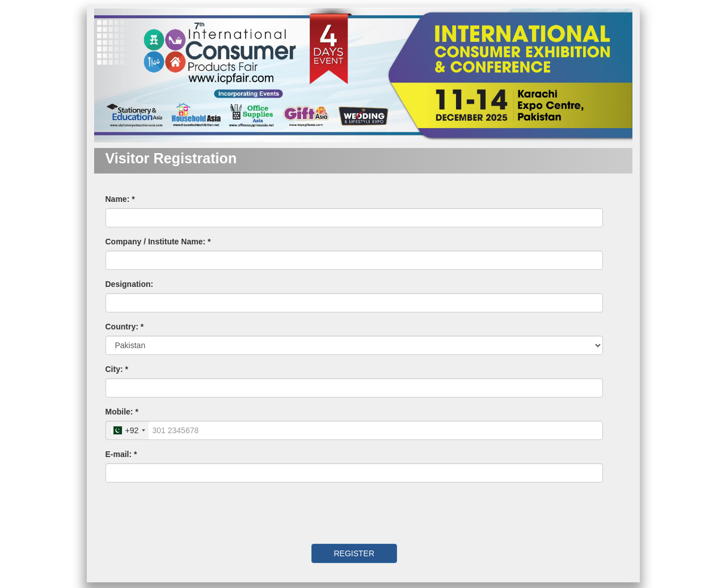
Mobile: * (122, 412)
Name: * (120, 199)
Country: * (125, 327)
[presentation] (183, 513)
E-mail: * (121, 454)
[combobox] (128, 430)
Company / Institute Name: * (158, 242)
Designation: (130, 284)
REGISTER (354, 553)
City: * (117, 369)
